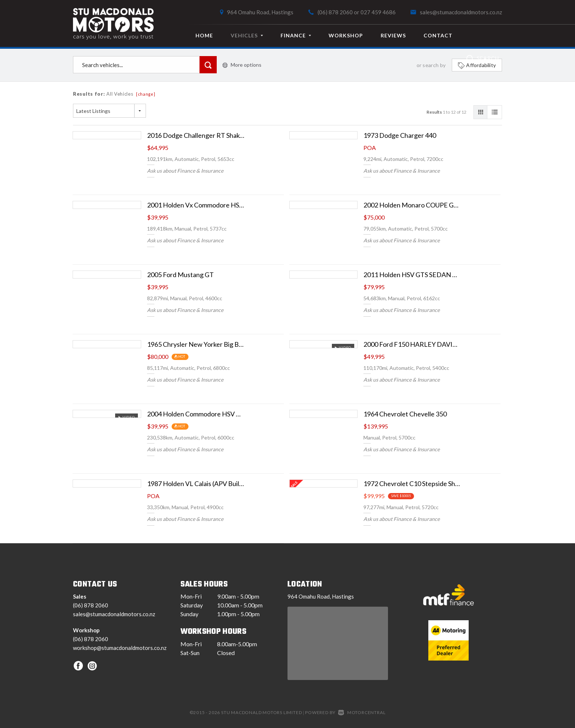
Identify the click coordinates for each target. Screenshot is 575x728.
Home (204, 35)
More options (242, 65)
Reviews (393, 35)
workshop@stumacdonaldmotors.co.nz (120, 648)
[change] (146, 94)
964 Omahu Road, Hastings (260, 12)
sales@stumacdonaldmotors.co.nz (461, 12)
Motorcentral (362, 712)
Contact (438, 35)
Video (343, 348)
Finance (296, 35)
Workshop (346, 35)
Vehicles (247, 35)
